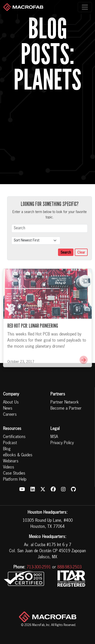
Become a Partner (66, 409)
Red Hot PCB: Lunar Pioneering (33, 331)
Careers (10, 415)
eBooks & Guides (18, 455)
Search (66, 253)
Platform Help (15, 480)
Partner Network (65, 403)
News (8, 409)
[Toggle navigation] (85, 7)
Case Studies (14, 474)
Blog (7, 449)
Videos (9, 467)
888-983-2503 (69, 567)
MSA (54, 437)
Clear (81, 253)
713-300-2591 (39, 567)
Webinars (11, 461)
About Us (11, 403)
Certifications (14, 437)
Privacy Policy (62, 443)
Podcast (10, 443)
